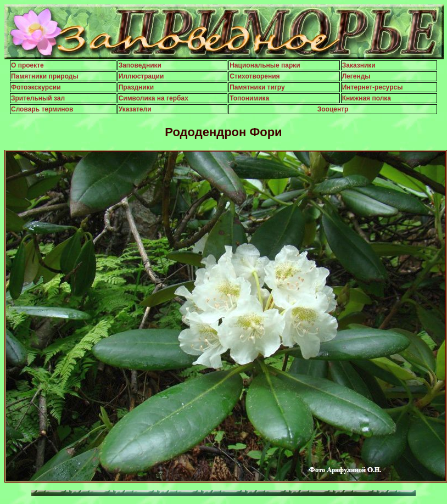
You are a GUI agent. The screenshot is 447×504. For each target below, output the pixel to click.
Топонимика (249, 98)
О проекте (27, 65)
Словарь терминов (42, 109)
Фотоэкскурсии (36, 87)
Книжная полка (367, 98)
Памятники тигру (257, 87)
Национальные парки (265, 65)
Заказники (359, 65)
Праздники (136, 87)
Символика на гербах (153, 98)
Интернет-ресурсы (373, 87)
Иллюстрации (141, 76)
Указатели (135, 109)
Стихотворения (255, 76)
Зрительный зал (38, 98)
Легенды (356, 76)
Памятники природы (45, 76)
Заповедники (140, 65)
